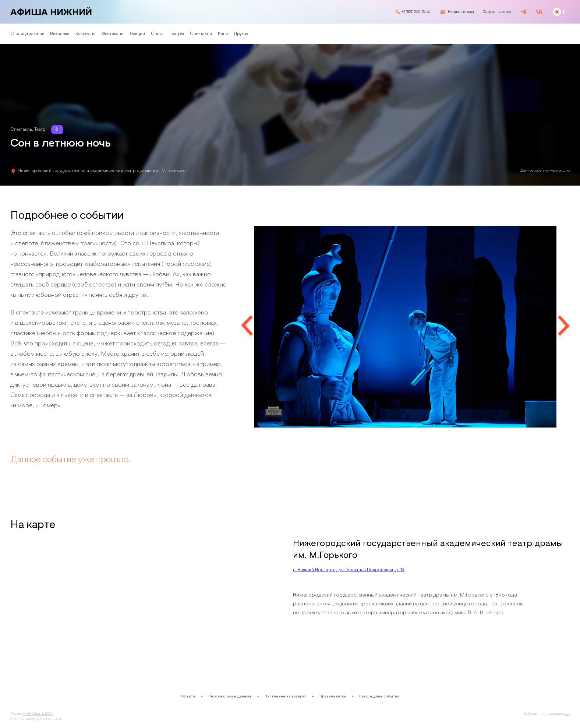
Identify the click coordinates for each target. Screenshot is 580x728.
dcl (567, 714)
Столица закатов (27, 34)
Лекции (137, 34)
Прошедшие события (379, 696)
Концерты (85, 34)
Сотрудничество (497, 12)
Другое (241, 34)
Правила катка (333, 696)
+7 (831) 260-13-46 (416, 12)
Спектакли (201, 34)
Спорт (157, 34)
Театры (177, 34)
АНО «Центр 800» (38, 714)
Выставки (60, 34)
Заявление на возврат (286, 696)
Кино (223, 34)
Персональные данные (230, 696)
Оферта (188, 696)
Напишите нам (461, 12)
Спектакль (21, 130)
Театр (40, 130)
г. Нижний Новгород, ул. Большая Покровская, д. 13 (349, 570)
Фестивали (112, 34)
